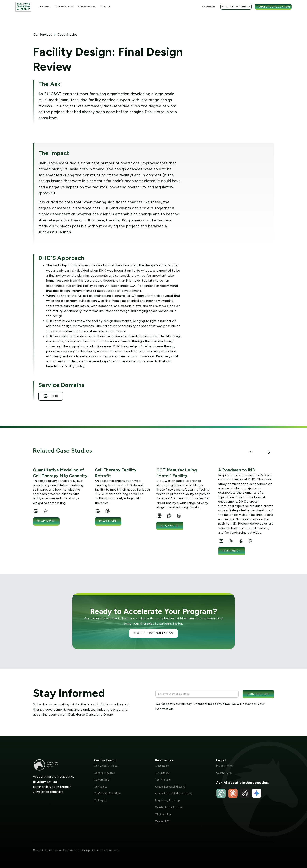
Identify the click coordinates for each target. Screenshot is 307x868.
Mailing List (101, 800)
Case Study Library (236, 7)
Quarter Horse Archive (169, 807)
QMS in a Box (163, 814)
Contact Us (209, 7)
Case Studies (68, 34)
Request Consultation (273, 7)
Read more (46, 521)
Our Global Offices (106, 766)
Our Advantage (87, 7)
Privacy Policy (225, 766)
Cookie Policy (224, 773)
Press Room (162, 766)
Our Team (44, 7)
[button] (64, 7)
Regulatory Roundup (167, 800)
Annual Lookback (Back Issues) (174, 794)
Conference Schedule (107, 794)
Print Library (162, 773)
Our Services (43, 34)
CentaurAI (162, 821)
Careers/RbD (102, 780)
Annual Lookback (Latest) (170, 787)
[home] (23, 7)
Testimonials (163, 780)
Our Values (101, 787)
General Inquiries (104, 773)
